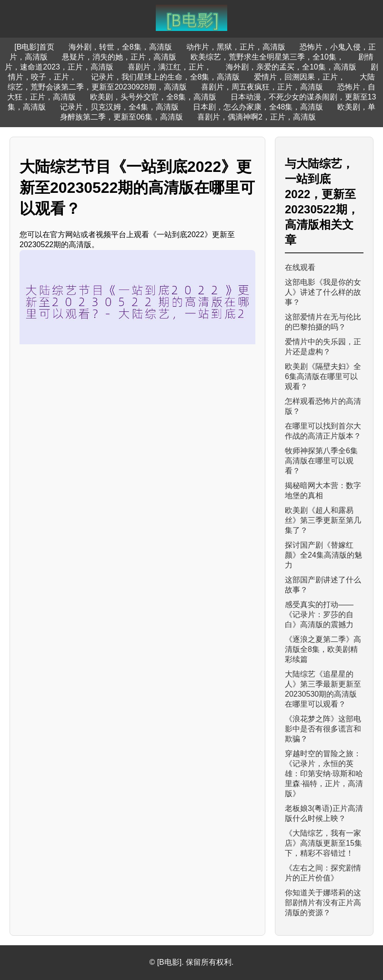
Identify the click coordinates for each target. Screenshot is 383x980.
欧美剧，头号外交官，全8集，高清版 (153, 97)
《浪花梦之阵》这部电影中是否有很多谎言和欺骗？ (323, 729)
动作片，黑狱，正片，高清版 (236, 47)
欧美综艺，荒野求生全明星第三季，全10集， (267, 57)
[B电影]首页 (34, 47)
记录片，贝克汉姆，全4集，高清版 (119, 107)
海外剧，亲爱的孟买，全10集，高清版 (291, 67)
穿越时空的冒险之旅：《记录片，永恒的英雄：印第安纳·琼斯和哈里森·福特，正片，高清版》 (324, 774)
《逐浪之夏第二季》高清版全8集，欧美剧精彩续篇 (323, 649)
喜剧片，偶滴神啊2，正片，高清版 (257, 117)
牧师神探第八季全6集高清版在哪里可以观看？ (321, 461)
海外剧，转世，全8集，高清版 (120, 47)
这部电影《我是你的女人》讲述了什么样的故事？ (323, 292)
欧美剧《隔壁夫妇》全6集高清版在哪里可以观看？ (323, 376)
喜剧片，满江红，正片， (170, 67)
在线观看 (300, 267)
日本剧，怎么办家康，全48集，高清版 (258, 107)
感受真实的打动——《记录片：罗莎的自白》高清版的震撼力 (319, 615)
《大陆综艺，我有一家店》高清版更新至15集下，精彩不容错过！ (323, 843)
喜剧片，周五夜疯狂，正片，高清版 (262, 87)
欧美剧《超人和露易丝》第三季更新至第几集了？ (323, 520)
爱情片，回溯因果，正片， (300, 77)
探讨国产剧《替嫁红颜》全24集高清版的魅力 (323, 555)
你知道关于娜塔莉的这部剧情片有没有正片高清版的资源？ (323, 903)
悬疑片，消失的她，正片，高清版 (119, 57)
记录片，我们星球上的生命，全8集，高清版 (166, 77)
